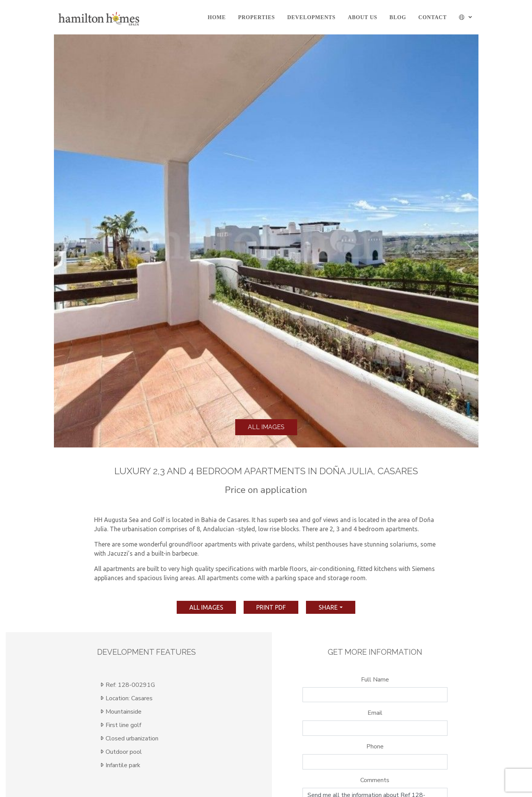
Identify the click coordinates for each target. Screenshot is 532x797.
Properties (256, 17)
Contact (433, 17)
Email (375, 713)
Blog (398, 17)
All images (266, 427)
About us (362, 17)
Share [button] (328, 607)
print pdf (271, 607)
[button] (466, 17)
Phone (375, 747)
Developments (311, 17)
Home (217, 17)
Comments (375, 780)
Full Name (375, 680)
